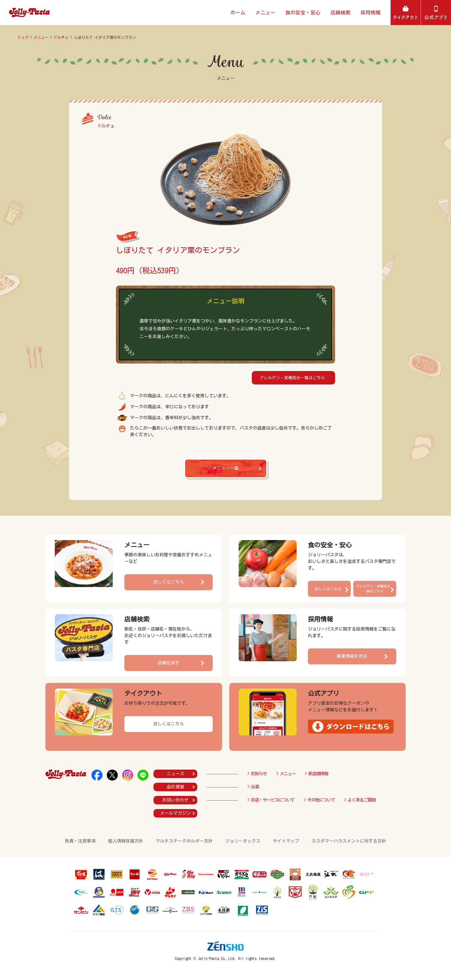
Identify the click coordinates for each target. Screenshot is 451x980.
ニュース (175, 774)
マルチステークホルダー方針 (184, 841)
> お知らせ (257, 774)
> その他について (319, 800)
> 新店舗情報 (316, 774)
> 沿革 (253, 787)
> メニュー (286, 774)
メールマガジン (175, 813)
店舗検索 (340, 13)
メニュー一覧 (225, 468)
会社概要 (175, 787)
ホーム (238, 13)
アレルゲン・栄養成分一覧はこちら (292, 378)
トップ (23, 37)
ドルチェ (61, 37)
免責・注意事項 (80, 841)
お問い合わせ (175, 800)
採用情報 (371, 13)
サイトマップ (286, 841)
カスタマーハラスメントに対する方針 (349, 841)
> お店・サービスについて (271, 800)
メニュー (265, 13)
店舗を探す (168, 663)
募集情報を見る (352, 656)
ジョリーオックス (243, 841)
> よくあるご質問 (360, 800)
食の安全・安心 (303, 13)
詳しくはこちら (168, 582)
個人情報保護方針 (126, 841)
